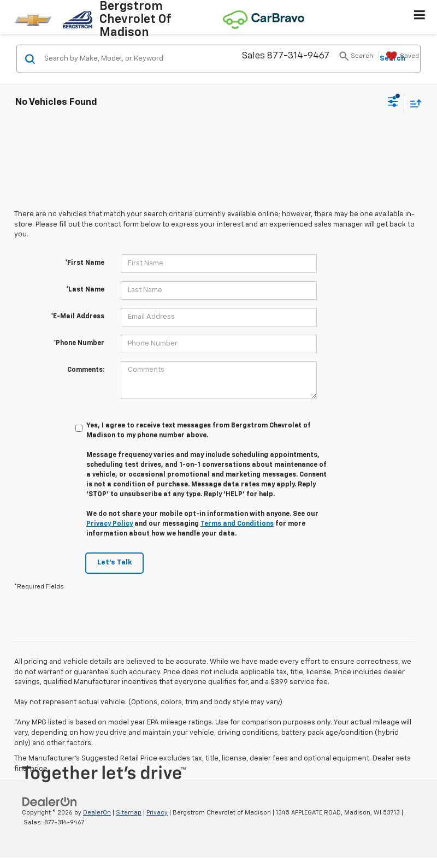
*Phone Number (79, 343)
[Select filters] (393, 103)
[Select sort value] (413, 103)
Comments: (86, 370)
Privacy (157, 813)
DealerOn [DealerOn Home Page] (97, 813)
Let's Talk (114, 563)
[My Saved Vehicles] (401, 56)
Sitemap (129, 813)
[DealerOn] (50, 802)
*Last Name (85, 290)
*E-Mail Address (78, 317)
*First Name (85, 263)
